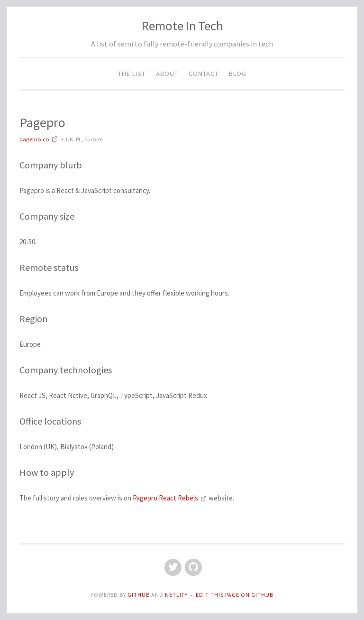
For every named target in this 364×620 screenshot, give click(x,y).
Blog (238, 74)
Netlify (176, 595)
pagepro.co (40, 139)
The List (132, 74)
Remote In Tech (182, 26)
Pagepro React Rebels (171, 498)
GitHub (139, 595)
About (167, 74)
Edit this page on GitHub (235, 595)
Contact (204, 74)
